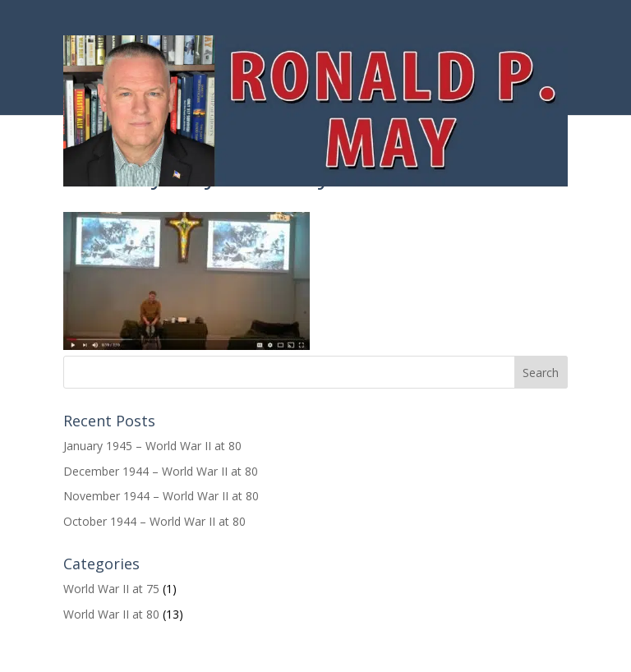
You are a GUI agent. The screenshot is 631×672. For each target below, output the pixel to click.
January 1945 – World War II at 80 (152, 446)
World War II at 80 (111, 614)
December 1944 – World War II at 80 (161, 471)
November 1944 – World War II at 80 (161, 496)
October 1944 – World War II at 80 (154, 521)
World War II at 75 (111, 589)
